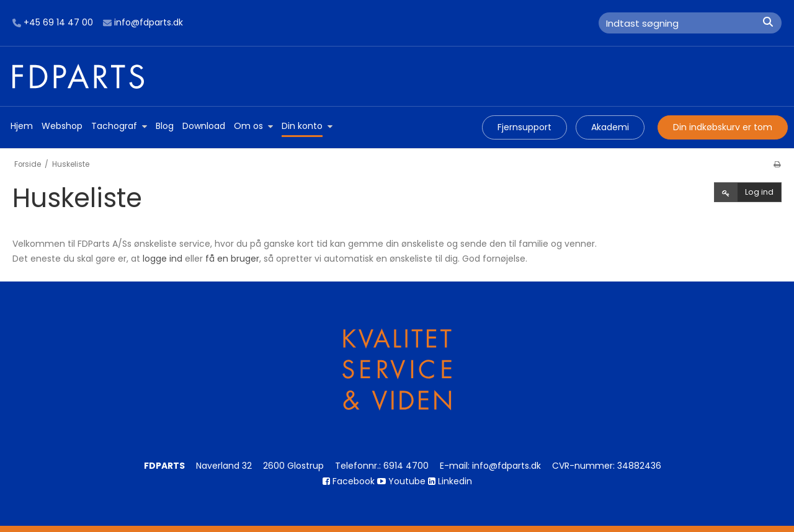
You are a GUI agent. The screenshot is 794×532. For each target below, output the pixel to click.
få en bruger (232, 259)
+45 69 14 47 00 (53, 23)
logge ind (163, 259)
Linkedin (450, 481)
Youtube (401, 481)
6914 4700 (406, 466)
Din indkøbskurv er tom (723, 127)
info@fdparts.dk (143, 23)
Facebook (349, 481)
